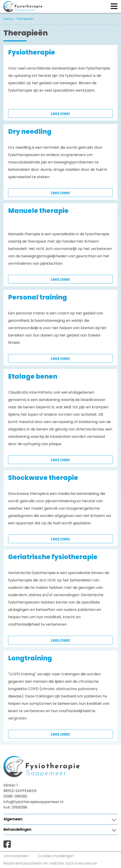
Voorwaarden (16, 856)
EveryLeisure (86, 863)
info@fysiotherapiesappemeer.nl (33, 802)
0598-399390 (15, 796)
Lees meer (60, 113)
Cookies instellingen (56, 856)
